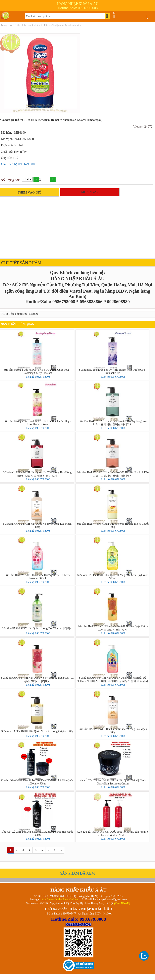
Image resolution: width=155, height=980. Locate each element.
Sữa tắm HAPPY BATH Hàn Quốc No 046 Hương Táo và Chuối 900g (113, 525)
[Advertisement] (77, 226)
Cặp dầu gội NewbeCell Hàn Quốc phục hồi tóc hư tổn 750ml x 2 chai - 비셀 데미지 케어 (113, 833)
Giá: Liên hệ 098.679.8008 (19, 164)
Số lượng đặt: (10, 180)
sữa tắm (33, 314)
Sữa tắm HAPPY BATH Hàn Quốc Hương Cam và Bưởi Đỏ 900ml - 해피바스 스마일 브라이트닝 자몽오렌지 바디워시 (113, 679)
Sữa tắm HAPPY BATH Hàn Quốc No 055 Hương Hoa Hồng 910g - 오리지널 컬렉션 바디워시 (37, 474)
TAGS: (4, 314)
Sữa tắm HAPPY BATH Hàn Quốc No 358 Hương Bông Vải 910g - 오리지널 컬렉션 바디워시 (113, 423)
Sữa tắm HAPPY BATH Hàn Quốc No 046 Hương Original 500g (37, 731)
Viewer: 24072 (143, 127)
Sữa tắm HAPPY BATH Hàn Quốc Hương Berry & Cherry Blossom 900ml (37, 577)
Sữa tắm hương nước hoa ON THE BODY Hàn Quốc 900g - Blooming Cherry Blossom (37, 371)
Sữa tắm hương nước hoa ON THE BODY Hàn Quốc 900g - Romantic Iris (113, 371)
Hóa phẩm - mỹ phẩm (28, 25)
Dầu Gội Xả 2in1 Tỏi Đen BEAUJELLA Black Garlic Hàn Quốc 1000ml (37, 833)
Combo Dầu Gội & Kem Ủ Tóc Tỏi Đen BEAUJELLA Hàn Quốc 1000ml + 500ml (37, 782)
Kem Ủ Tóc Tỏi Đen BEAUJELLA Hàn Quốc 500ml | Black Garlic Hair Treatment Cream (113, 782)
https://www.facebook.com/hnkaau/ (60, 899)
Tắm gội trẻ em (18, 314)
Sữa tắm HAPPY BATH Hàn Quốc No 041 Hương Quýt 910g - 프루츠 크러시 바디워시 (113, 628)
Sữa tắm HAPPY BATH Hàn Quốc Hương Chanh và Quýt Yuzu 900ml (113, 577)
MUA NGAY (90, 192)
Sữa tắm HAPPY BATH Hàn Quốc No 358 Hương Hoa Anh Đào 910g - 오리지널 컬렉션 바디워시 (113, 474)
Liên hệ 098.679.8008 (38, 377)
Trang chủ (6, 25)
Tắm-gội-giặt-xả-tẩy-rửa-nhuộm (62, 25)
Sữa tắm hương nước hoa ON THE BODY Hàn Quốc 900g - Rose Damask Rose (37, 423)
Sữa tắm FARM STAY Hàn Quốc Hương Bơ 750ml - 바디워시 (37, 628)
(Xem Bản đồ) (122, 903)
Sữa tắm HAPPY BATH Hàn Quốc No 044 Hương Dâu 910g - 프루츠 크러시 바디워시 (37, 679)
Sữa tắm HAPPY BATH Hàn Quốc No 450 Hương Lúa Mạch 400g (37, 525)
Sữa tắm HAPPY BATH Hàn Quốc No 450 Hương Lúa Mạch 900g (113, 731)
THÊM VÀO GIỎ (30, 192)
